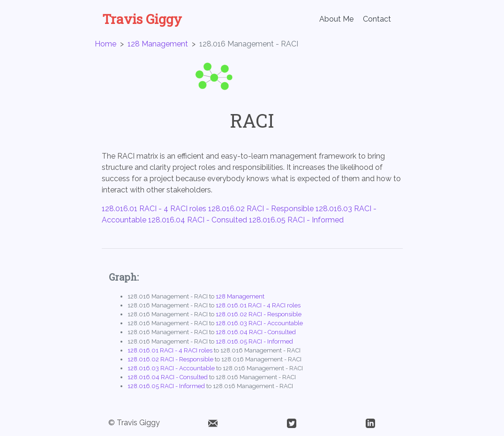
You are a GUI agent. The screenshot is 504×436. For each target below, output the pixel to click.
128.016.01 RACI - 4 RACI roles (154, 209)
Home (105, 44)
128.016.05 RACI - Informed (296, 220)
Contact (377, 19)
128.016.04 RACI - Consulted (198, 220)
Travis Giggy (142, 19)
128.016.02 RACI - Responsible (261, 209)
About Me (336, 19)
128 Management (158, 44)
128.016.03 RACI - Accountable (259, 323)
